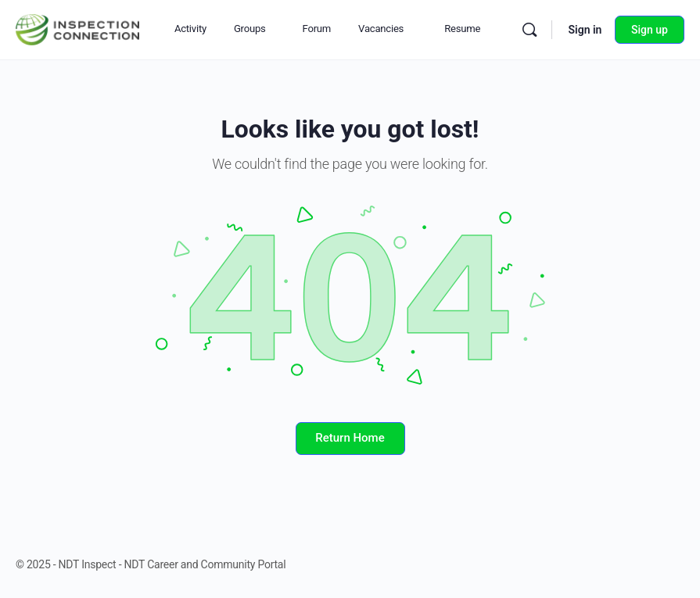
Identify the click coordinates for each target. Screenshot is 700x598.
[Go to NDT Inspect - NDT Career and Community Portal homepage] (77, 28)
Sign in (585, 30)
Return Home (350, 438)
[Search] (529, 30)
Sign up (650, 30)
